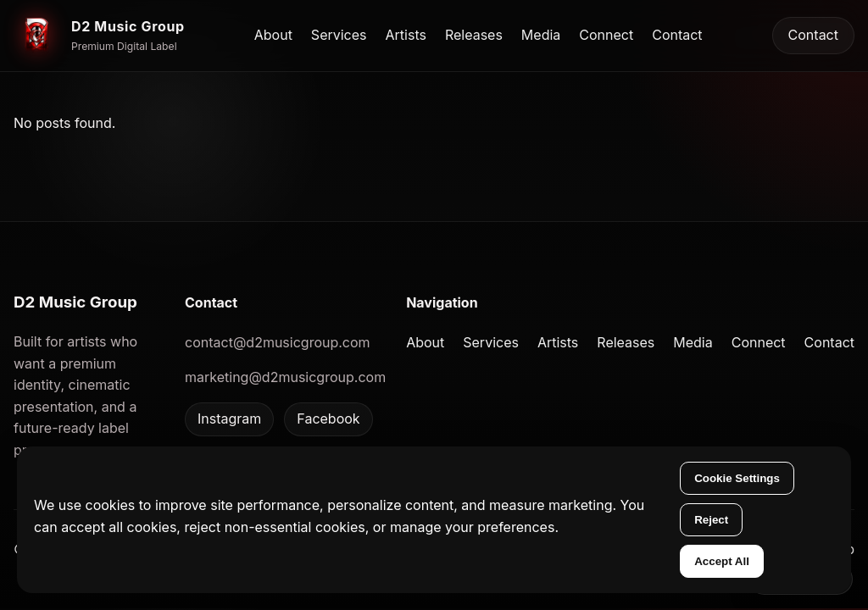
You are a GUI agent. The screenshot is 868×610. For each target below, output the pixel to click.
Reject (711, 520)
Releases (474, 35)
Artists (406, 35)
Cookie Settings (737, 478)
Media (541, 35)
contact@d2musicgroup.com (278, 342)
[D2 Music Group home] (99, 36)
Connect (606, 35)
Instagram (229, 419)
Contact (677, 35)
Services (339, 35)
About (273, 35)
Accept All (722, 561)
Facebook (328, 419)
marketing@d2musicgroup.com (285, 377)
